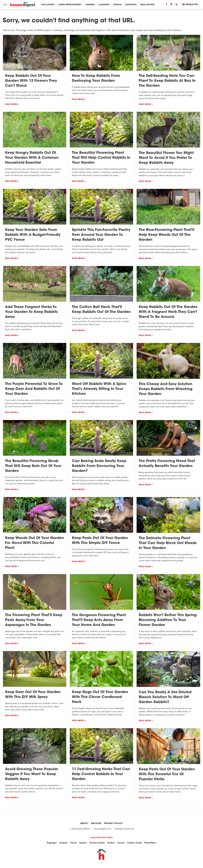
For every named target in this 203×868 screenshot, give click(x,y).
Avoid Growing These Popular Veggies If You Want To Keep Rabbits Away (32, 774)
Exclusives (48, 5)
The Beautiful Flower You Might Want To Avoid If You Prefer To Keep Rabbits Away (166, 158)
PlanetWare (150, 843)
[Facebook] (166, 5)
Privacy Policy (113, 823)
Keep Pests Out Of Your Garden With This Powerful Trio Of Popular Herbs (167, 774)
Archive (96, 823)
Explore (83, 843)
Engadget (52, 843)
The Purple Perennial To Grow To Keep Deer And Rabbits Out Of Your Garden (34, 389)
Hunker (111, 843)
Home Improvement (70, 5)
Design (117, 5)
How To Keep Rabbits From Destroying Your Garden (96, 78)
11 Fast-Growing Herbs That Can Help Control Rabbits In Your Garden (101, 774)
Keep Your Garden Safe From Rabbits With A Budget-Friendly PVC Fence (33, 235)
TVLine (73, 843)
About (84, 823)
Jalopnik (63, 843)
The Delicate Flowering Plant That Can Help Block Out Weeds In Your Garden (168, 543)
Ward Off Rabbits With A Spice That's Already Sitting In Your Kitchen (99, 389)
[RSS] (177, 5)
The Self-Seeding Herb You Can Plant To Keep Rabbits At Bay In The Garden (167, 81)
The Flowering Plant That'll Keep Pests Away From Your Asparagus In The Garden (34, 620)
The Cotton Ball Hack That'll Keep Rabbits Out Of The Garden (101, 310)
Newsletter (190, 4)
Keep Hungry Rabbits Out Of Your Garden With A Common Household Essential (32, 158)
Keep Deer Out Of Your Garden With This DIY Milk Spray (33, 695)
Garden (90, 5)
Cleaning (104, 5)
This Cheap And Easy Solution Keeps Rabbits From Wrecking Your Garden (166, 389)
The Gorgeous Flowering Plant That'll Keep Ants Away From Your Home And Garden (99, 620)
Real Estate (147, 5)
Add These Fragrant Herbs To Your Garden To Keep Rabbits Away (31, 312)
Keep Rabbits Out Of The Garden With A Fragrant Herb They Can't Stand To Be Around (168, 312)
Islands (121, 843)
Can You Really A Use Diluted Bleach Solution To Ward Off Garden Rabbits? (165, 697)
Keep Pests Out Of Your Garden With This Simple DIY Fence (100, 541)
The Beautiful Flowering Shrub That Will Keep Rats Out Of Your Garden (33, 466)
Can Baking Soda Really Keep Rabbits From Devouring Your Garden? (99, 466)
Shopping (131, 5)
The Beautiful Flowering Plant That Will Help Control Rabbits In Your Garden (101, 158)
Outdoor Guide (134, 843)
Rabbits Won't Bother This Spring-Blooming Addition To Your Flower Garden (168, 620)
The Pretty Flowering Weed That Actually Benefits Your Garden (167, 464)
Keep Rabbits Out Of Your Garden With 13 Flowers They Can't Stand (31, 81)
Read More (11, 104)
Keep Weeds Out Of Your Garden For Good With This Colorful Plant (34, 543)
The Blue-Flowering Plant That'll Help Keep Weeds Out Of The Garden (166, 235)
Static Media (84, 829)
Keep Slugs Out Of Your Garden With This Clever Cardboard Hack (100, 697)
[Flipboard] (172, 5)
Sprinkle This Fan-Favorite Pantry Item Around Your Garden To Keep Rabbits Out (101, 235)
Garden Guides (97, 843)
